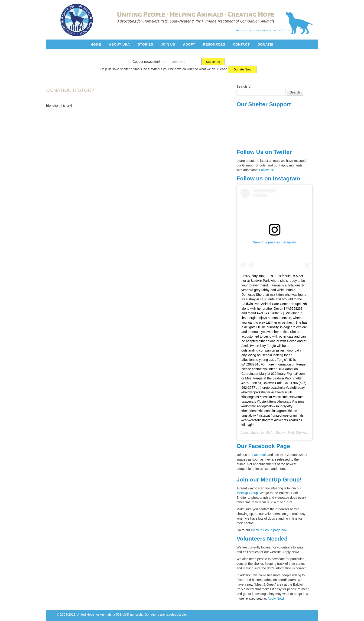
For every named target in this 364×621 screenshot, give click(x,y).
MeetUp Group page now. (270, 530)
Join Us (168, 44)
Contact (241, 44)
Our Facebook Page (263, 446)
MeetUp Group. (248, 493)
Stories (145, 44)
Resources (214, 44)
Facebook (259, 455)
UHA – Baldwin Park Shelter (286, 432)
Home (96, 44)
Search (295, 92)
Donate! (266, 44)
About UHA (119, 44)
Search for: (244, 86)
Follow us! (266, 170)
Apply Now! (276, 598)
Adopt (189, 44)
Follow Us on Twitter (264, 152)
